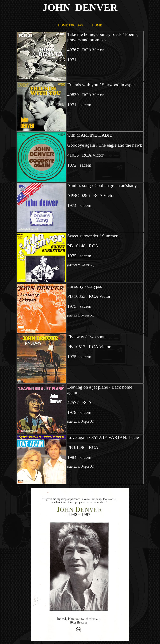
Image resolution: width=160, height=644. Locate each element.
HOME (97, 25)
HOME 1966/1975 (71, 25)
